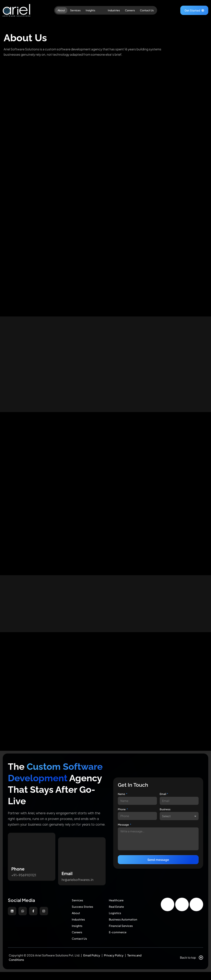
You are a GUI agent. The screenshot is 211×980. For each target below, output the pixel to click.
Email (163, 797)
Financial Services (123, 933)
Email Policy (92, 963)
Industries (114, 10)
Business (165, 813)
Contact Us (147, 10)
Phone (122, 813)
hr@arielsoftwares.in (77, 884)
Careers (130, 10)
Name (122, 797)
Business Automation (125, 926)
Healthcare (117, 904)
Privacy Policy (114, 963)
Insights (90, 10)
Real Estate (117, 911)
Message (124, 828)
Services (75, 10)
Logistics (116, 918)
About (61, 10)
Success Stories (84, 911)
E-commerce (119, 940)
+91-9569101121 (24, 880)
